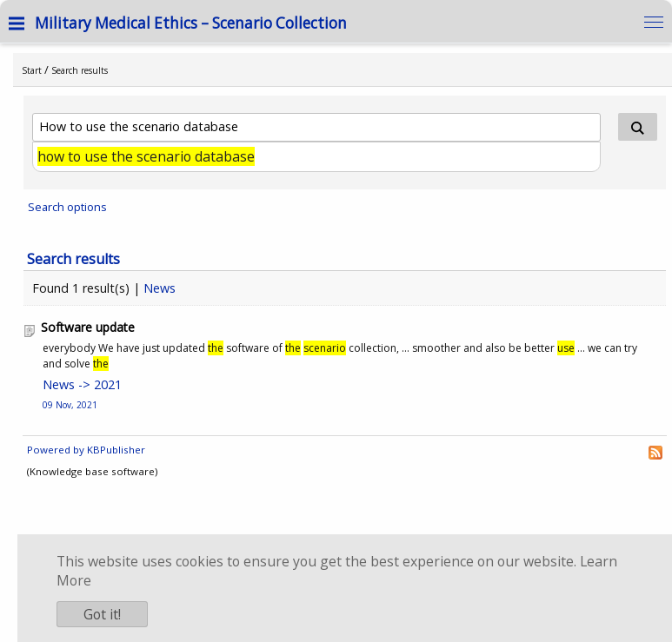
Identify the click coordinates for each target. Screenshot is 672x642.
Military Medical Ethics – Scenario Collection (191, 23)
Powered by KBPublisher (86, 450)
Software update (88, 327)
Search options (67, 207)
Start (32, 70)
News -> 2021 (82, 384)
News (160, 288)
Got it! (102, 614)
